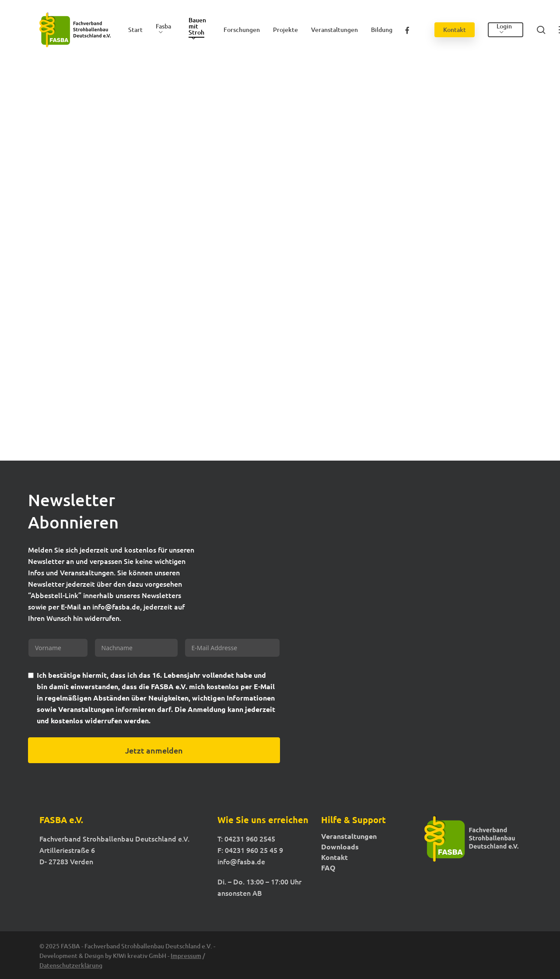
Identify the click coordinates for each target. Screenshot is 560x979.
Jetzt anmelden (154, 750)
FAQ (328, 868)
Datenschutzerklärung (71, 965)
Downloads (340, 847)
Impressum (186, 956)
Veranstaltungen (349, 836)
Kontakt (334, 857)
